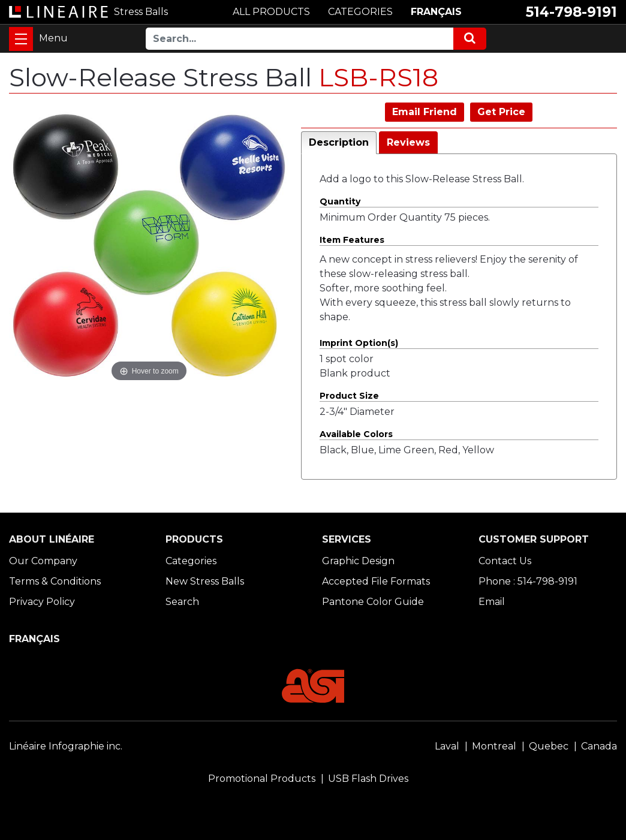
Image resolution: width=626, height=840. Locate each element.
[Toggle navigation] (21, 39)
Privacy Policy (42, 602)
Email (492, 602)
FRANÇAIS (436, 12)
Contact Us (505, 561)
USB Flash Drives (368, 779)
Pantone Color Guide (373, 602)
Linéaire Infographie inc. (66, 746)
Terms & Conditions (55, 581)
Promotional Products (262, 779)
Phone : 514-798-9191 (528, 581)
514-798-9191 (571, 12)
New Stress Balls (205, 581)
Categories (191, 561)
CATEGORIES (360, 12)
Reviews (408, 142)
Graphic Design (358, 561)
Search (182, 602)
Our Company (43, 561)
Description (339, 142)
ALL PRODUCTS (271, 12)
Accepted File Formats (376, 581)
